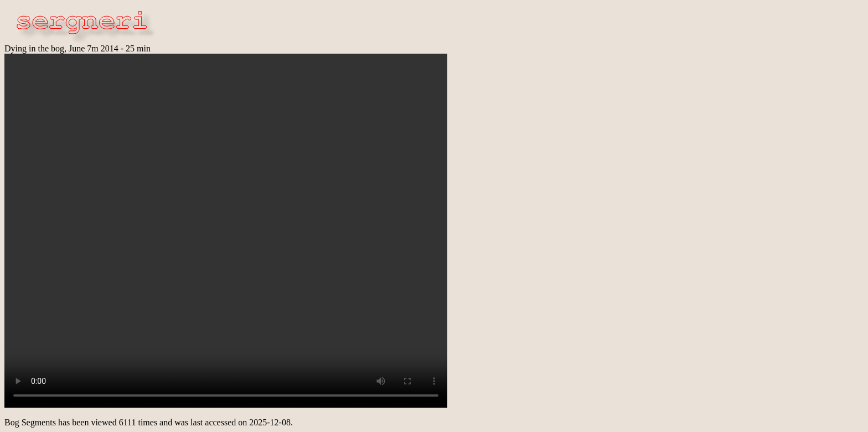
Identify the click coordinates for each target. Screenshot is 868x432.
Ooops (226, 231)
